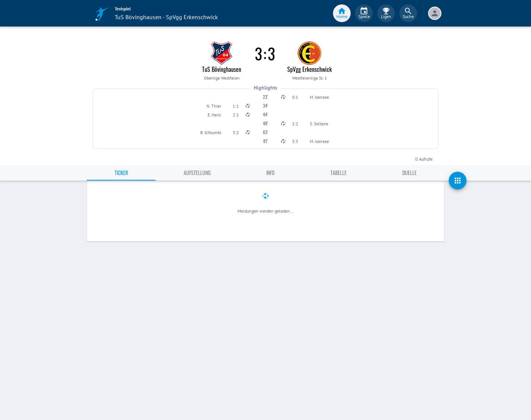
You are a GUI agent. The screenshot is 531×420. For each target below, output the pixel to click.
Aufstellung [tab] (197, 173)
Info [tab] (270, 173)
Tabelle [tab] (339, 173)
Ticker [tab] (121, 173)
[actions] (458, 181)
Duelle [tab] (409, 173)
